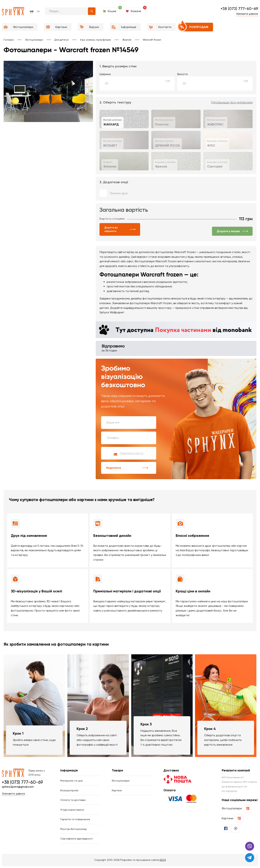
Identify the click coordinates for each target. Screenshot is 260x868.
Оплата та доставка (73, 801)
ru (38, 11)
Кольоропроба (69, 791)
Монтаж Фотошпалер (74, 830)
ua (32, 11)
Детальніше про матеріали (232, 102)
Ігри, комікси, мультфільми (96, 40)
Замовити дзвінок (247, 14)
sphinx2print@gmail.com (18, 787)
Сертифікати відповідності (77, 840)
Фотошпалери (34, 40)
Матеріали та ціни (71, 781)
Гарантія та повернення (75, 821)
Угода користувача (72, 811)
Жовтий (127, 40)
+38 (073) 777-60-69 (239, 9)
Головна (9, 40)
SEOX (163, 862)
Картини (117, 791)
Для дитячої (62, 40)
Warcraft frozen (152, 40)
